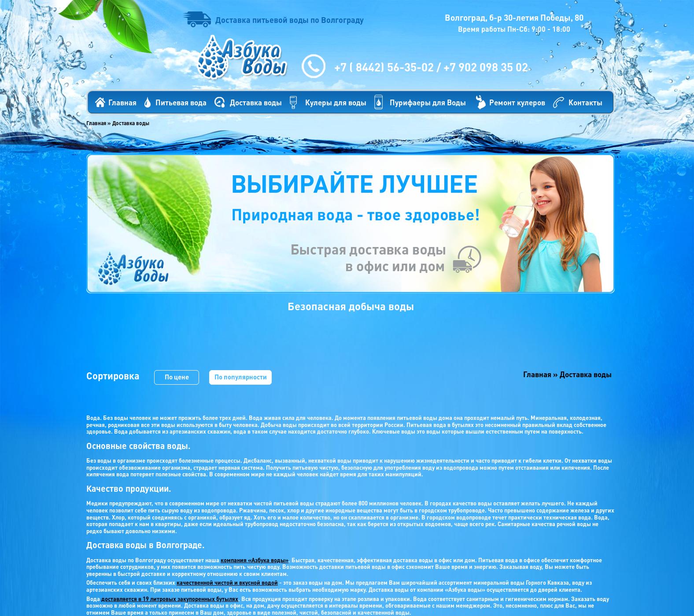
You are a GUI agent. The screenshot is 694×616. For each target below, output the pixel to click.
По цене (177, 377)
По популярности (241, 377)
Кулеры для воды (336, 102)
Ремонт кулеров (517, 102)
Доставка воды (256, 102)
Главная (122, 102)
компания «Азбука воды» (255, 560)
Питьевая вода (181, 102)
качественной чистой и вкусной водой (227, 582)
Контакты (585, 102)
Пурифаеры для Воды (428, 102)
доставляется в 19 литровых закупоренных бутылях (170, 599)
